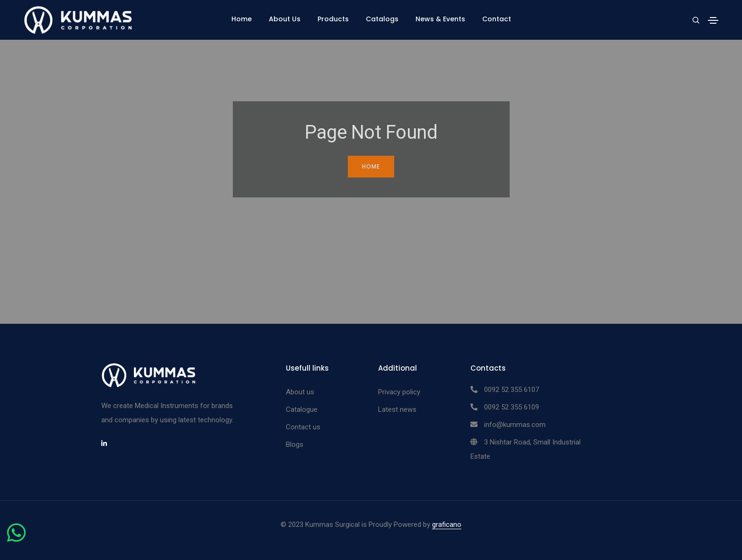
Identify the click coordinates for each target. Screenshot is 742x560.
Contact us (303, 427)
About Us (285, 19)
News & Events (440, 19)
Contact (497, 19)
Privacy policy (399, 392)
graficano (447, 524)
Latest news (397, 409)
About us (300, 392)
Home (242, 19)
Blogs (295, 444)
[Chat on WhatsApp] (16, 538)
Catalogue (302, 409)
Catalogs (382, 19)
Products (333, 19)
